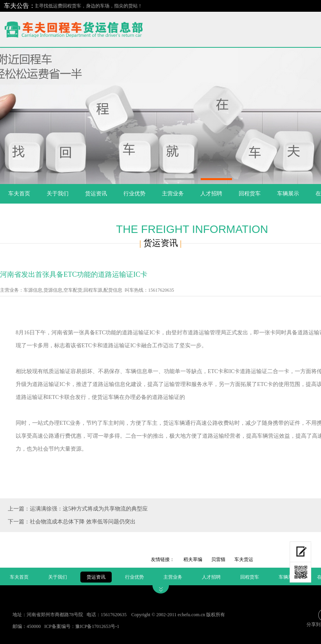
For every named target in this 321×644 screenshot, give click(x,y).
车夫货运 (244, 559)
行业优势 (134, 194)
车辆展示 (288, 194)
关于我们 (58, 194)
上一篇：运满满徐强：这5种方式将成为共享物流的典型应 (78, 509)
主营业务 (173, 194)
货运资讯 (96, 194)
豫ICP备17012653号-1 (97, 626)
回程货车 (250, 194)
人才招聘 (211, 194)
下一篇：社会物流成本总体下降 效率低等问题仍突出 (72, 522)
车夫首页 (19, 194)
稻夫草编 (193, 559)
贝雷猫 (218, 559)
